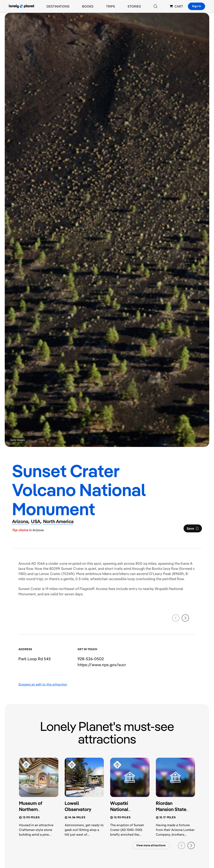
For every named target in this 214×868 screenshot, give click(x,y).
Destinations (58, 6)
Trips (110, 6)
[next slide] (185, 618)
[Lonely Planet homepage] (22, 6)
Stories (134, 6)
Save (193, 529)
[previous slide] (176, 618)
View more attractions (151, 845)
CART (176, 6)
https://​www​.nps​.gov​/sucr (102, 665)
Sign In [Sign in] (196, 6)
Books (88, 6)
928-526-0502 (91, 659)
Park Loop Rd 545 (35, 659)
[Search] (155, 6)
